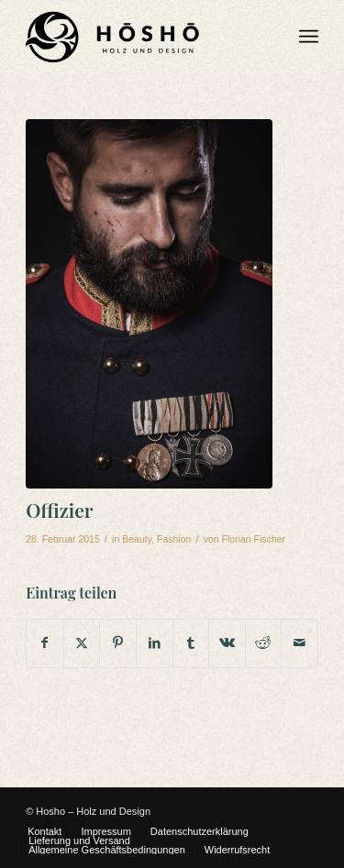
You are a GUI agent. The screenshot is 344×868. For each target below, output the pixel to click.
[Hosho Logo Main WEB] (143, 37)
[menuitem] (309, 37)
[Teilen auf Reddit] (264, 643)
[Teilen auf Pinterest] (118, 643)
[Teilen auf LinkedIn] (155, 643)
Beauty (137, 539)
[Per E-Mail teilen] (300, 643)
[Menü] (309, 37)
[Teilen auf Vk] (227, 643)
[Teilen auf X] (82, 643)
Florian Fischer (254, 539)
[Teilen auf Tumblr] (191, 643)
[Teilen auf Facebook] (45, 643)
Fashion (174, 539)
